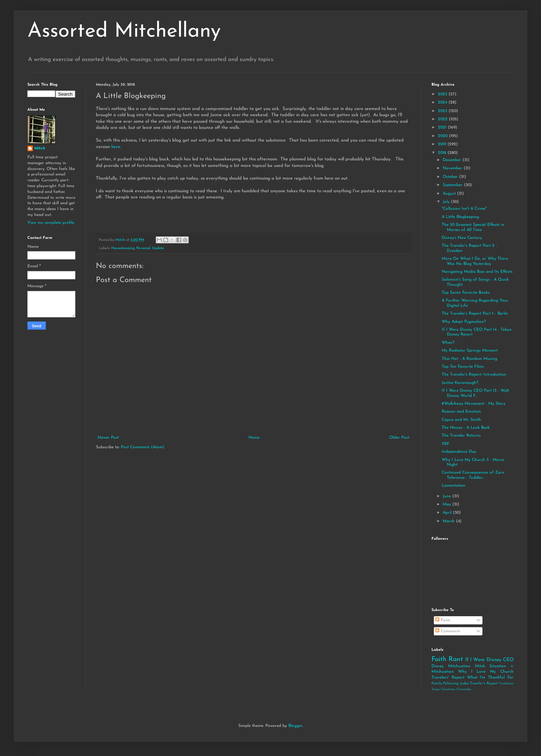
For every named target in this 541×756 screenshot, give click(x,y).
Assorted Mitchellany (124, 32)
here (116, 147)
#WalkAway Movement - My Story (474, 404)
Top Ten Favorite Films (463, 367)
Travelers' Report (448, 678)
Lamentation (454, 486)
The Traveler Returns (461, 436)
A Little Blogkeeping (460, 217)
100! (445, 444)
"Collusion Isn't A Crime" (464, 209)
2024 (443, 102)
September (453, 185)
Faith (439, 660)
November (453, 168)
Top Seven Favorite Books (466, 293)
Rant (456, 660)
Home (254, 438)
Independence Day (459, 452)
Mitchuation (459, 666)
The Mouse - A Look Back (466, 428)
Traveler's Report (484, 684)
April (448, 513)
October (451, 177)
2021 (443, 127)
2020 (443, 136)
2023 (443, 111)
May (448, 504)
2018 (443, 153)
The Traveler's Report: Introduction (474, 375)
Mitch (40, 148)
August (450, 194)
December (453, 160)
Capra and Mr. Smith (461, 420)
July (447, 202)
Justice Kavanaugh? (460, 383)
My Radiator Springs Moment (470, 351)
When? (448, 343)
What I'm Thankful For (490, 678)
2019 (443, 144)
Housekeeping (123, 248)
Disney (438, 666)
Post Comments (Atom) (143, 447)
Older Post (399, 438)
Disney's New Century (462, 238)
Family (437, 684)
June (448, 496)
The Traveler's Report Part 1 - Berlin (475, 314)
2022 (443, 119)
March (449, 521)
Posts (443, 620)
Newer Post (108, 438)
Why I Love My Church (486, 672)
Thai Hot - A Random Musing (469, 359)
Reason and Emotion (461, 412)
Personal (143, 248)
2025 (443, 94)
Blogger (295, 726)
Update (158, 248)
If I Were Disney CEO (489, 660)
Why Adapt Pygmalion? (464, 322)
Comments (448, 631)
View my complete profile (51, 223)
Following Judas (456, 684)
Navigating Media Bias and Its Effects (477, 272)
